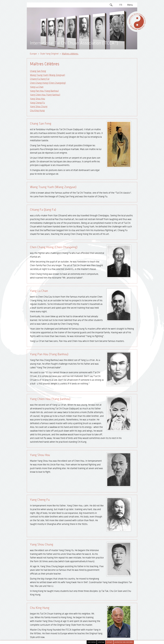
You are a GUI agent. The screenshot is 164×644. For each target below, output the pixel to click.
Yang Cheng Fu (37, 103)
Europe (33, 54)
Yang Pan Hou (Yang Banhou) (44, 91)
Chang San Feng (38, 71)
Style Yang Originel (49, 54)
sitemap (101, 642)
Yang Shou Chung (39, 107)
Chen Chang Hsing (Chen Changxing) (48, 83)
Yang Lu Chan (37, 87)
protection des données (124, 642)
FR (121, 5)
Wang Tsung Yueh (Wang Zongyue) (48, 75)
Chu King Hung (37, 111)
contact (109, 642)
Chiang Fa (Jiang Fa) (40, 79)
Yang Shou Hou (37, 99)
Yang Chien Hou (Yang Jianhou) (45, 95)
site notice (92, 642)
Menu (130, 5)
